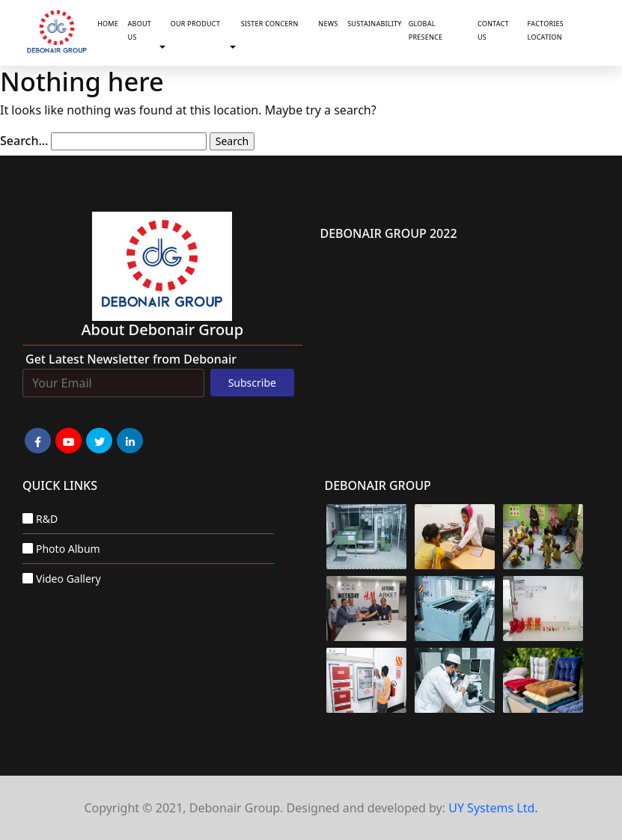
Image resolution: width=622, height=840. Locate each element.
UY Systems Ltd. (493, 808)
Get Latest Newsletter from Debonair (131, 359)
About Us (140, 30)
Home (108, 24)
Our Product (195, 24)
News (328, 24)
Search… (24, 141)
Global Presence (426, 30)
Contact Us (493, 30)
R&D (47, 519)
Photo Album (68, 549)
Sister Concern (270, 24)
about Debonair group (162, 329)
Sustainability (375, 24)
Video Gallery (68, 579)
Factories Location (546, 30)
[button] (165, 48)
